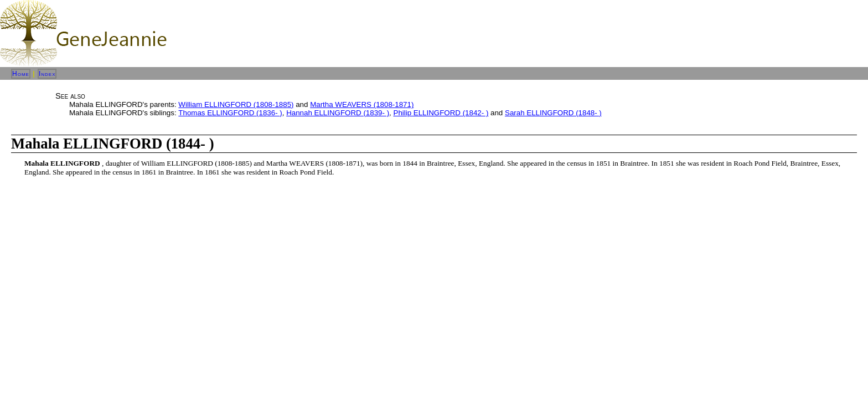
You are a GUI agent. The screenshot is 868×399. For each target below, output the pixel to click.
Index (47, 74)
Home (21, 74)
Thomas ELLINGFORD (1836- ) (230, 113)
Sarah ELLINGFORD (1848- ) (553, 113)
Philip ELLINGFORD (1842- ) (441, 113)
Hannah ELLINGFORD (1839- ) (338, 113)
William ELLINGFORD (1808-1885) (236, 104)
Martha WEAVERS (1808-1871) (362, 104)
